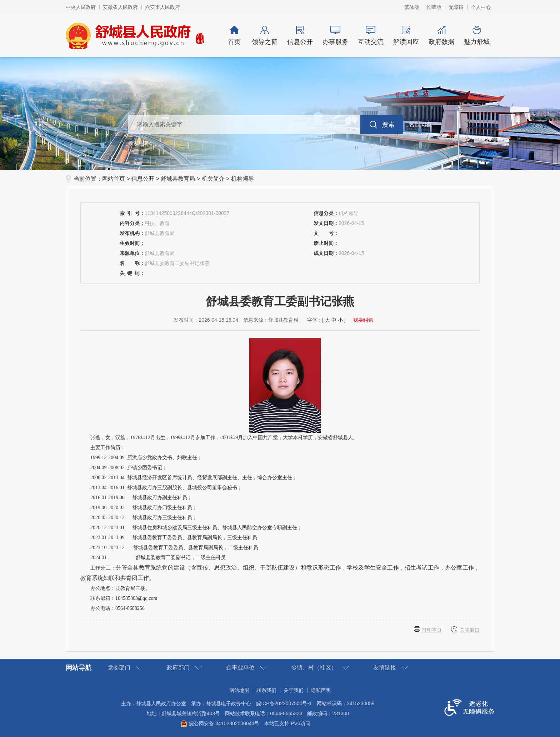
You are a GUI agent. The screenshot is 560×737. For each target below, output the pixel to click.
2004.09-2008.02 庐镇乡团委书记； (129, 468)
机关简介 (213, 179)
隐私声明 (321, 690)
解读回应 (406, 36)
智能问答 (420, 124)
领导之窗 (264, 36)
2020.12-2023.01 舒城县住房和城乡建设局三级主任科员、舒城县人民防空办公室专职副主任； (196, 528)
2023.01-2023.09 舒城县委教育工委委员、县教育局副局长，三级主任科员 (174, 538)
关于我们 (294, 690)
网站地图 (239, 690)
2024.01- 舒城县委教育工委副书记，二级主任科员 (158, 558)
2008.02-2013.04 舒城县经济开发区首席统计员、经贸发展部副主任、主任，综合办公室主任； (194, 478)
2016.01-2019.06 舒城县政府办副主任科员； (141, 498)
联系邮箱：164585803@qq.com (124, 598)
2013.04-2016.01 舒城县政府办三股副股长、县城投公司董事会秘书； (166, 488)
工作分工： (280, 573)
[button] (434, 7)
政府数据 (441, 36)
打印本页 (432, 630)
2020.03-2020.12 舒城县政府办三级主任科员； (144, 518)
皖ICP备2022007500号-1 (284, 703)
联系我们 (266, 690)
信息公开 (300, 36)
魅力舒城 (477, 36)
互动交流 (371, 36)
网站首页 (114, 179)
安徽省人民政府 (120, 7)
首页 (234, 36)
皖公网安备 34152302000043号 (220, 723)
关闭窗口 (470, 630)
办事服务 (335, 36)
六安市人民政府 (162, 7)
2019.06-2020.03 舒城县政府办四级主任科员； (144, 508)
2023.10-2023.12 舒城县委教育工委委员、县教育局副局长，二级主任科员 (174, 548)
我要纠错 (363, 320)
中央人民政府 (81, 7)
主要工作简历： (108, 448)
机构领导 (242, 179)
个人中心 (481, 7)
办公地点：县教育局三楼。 (120, 588)
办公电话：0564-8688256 (117, 608)
